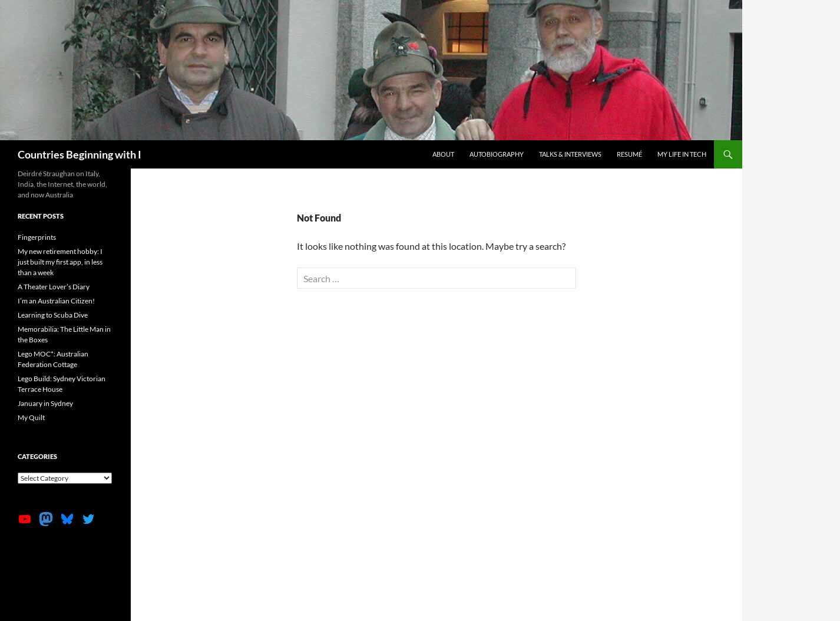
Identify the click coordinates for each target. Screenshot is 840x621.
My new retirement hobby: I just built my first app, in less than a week (60, 262)
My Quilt (31, 417)
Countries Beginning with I (80, 154)
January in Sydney (45, 403)
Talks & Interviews (570, 154)
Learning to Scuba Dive (53, 315)
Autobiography (497, 154)
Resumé (629, 154)
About (443, 154)
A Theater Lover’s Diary (54, 287)
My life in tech (682, 154)
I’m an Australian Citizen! (56, 301)
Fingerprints (37, 237)
